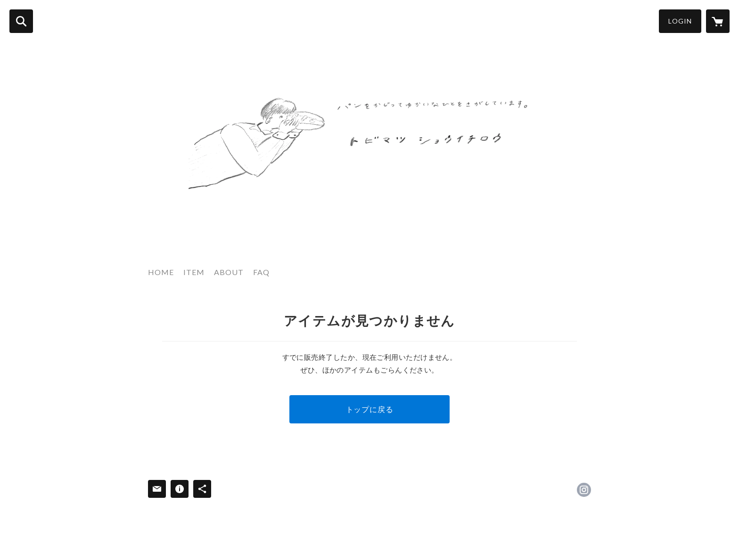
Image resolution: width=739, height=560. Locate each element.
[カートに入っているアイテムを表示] (718, 21)
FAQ (261, 272)
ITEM (194, 272)
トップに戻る (370, 409)
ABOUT (229, 272)
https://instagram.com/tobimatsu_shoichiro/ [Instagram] (584, 490)
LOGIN (680, 21)
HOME (161, 272)
